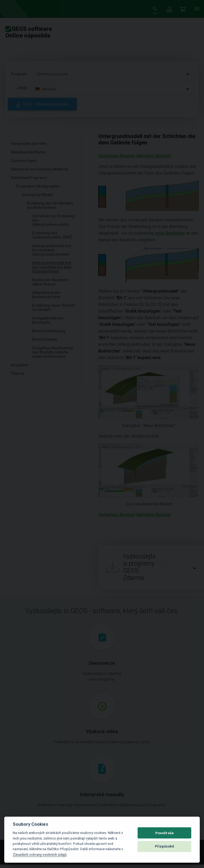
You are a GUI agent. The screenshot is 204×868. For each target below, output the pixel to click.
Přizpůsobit (164, 846)
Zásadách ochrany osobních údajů (40, 854)
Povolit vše (165, 833)
